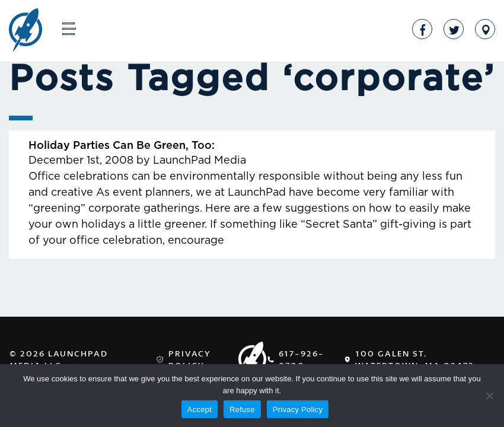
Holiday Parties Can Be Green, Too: (122, 146)
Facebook (422, 29)
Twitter (454, 29)
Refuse (242, 410)
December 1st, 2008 (81, 161)
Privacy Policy (190, 359)
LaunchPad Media (25, 31)
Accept (200, 410)
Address (485, 29)
